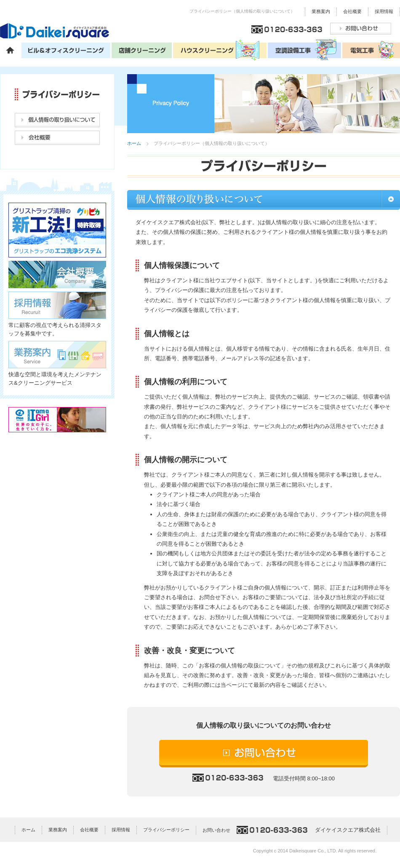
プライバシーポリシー (166, 830)
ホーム (11, 50)
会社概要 (352, 11)
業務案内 (321, 11)
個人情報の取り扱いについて (57, 120)
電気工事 (371, 50)
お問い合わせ (361, 29)
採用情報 (384, 11)
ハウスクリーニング (220, 50)
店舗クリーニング (142, 50)
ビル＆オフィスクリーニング (67, 50)
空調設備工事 (305, 50)
